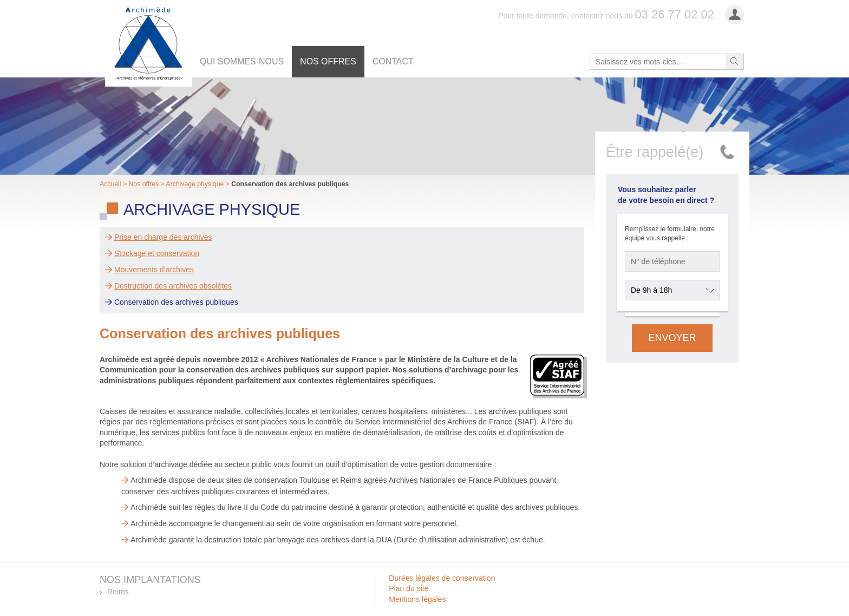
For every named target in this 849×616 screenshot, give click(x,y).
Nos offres (328, 61)
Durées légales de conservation (442, 578)
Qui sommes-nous (242, 61)
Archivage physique (195, 184)
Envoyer (672, 338)
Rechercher (734, 62)
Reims (118, 592)
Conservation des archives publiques (176, 302)
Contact (393, 61)
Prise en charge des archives (163, 237)
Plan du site (409, 588)
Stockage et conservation (157, 253)
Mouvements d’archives (154, 270)
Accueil (110, 184)
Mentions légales (417, 599)
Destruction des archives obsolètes (173, 286)
